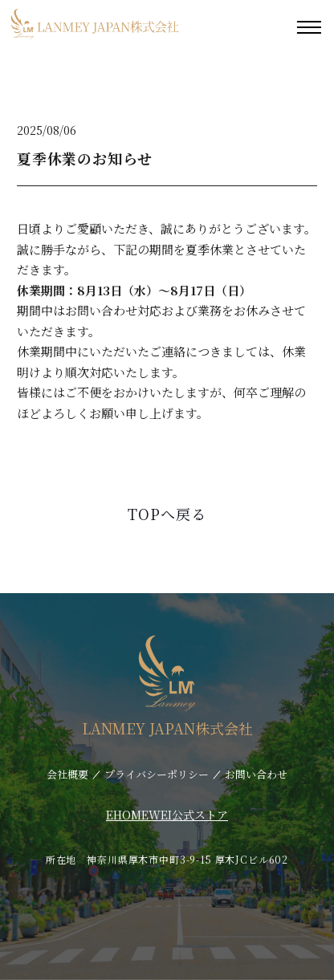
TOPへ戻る (167, 514)
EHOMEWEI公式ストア (167, 815)
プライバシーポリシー (157, 774)
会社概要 (67, 774)
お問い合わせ (256, 774)
